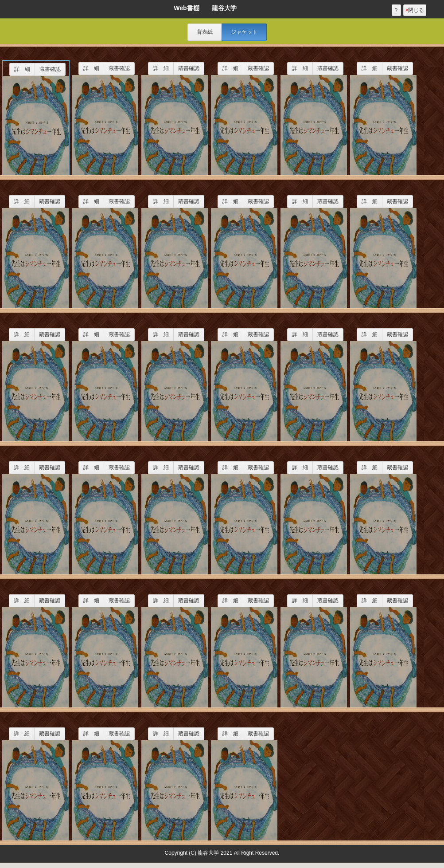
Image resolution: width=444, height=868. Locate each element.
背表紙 (205, 32)
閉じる (415, 10)
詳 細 (22, 69)
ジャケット (244, 32)
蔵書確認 (50, 69)
